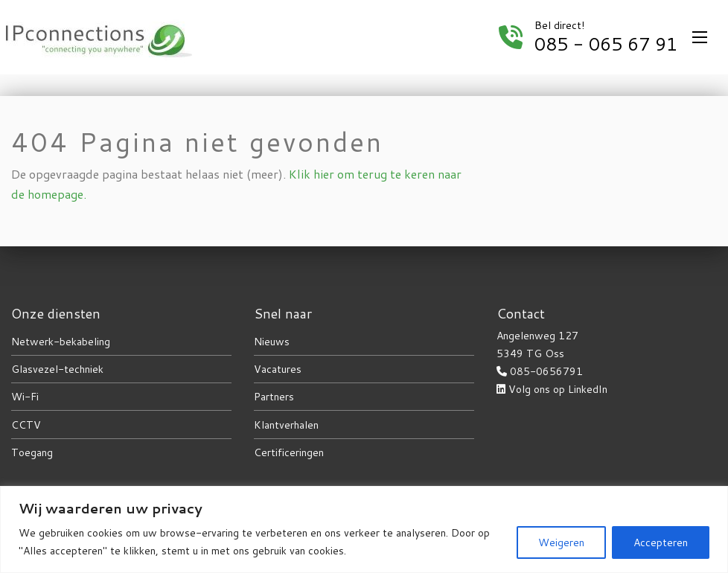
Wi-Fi (25, 397)
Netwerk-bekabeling (61, 342)
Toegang (32, 452)
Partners (274, 397)
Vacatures (278, 369)
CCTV (26, 425)
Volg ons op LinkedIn (558, 389)
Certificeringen (289, 452)
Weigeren (561, 542)
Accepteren (661, 542)
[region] (364, 529)
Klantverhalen (286, 425)
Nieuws (272, 342)
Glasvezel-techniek (57, 369)
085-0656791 (546, 371)
